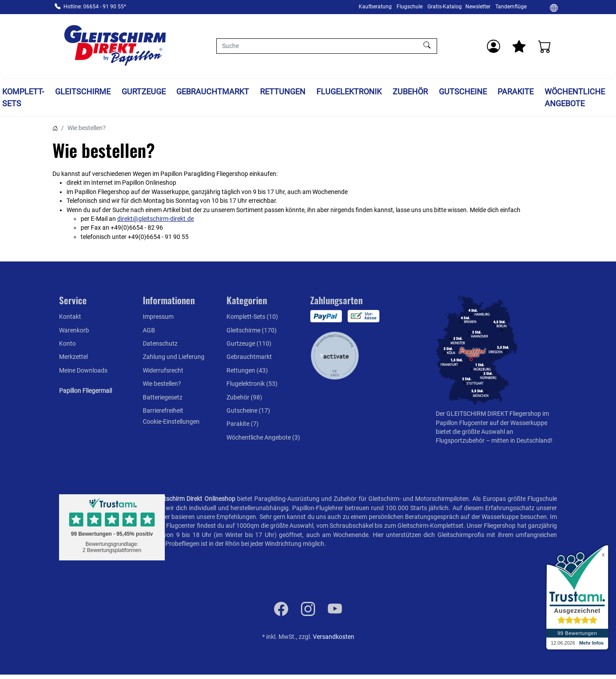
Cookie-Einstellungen (171, 422)
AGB (149, 330)
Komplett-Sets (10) (252, 317)
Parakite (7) (243, 424)
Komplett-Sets (23, 97)
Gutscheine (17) (248, 410)
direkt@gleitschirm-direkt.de (156, 219)
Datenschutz (160, 343)
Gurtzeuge (144, 91)
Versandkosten (334, 637)
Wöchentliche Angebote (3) (263, 437)
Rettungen (283, 91)
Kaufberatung (375, 7)
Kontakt (70, 317)
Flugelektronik (349, 91)
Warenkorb (74, 330)
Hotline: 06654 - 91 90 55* (95, 7)
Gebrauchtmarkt (213, 91)
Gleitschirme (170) (252, 330)
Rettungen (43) (247, 370)
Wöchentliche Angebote (575, 97)
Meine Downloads (83, 370)
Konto (67, 343)
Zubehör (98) (244, 397)
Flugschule (410, 7)
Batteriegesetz (163, 397)
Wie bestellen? (162, 384)
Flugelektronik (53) (252, 384)
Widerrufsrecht (163, 370)
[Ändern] (554, 7)
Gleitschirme (83, 91)
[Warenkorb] (545, 46)
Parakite (516, 91)
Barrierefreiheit (163, 410)
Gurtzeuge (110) (249, 343)
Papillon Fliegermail (85, 391)
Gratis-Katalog (445, 7)
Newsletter (478, 7)
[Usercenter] (494, 46)
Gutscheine (463, 91)
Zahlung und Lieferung (174, 357)
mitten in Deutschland (521, 440)
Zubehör (410, 91)
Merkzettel (73, 357)
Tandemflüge (511, 7)
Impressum (158, 317)
